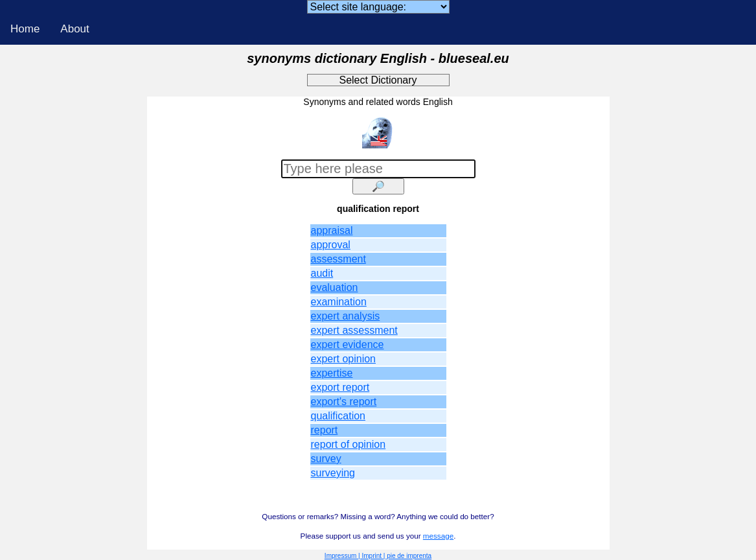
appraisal (332, 230)
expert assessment (354, 330)
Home (25, 29)
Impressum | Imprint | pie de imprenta (378, 556)
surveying (333, 473)
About (74, 29)
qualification (338, 416)
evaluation (335, 287)
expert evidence (348, 344)
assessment (338, 259)
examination (339, 302)
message (438, 536)
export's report (344, 402)
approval (331, 245)
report (325, 430)
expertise (332, 373)
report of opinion (349, 444)
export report (340, 387)
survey (326, 459)
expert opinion (344, 359)
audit (322, 273)
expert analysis (346, 316)
